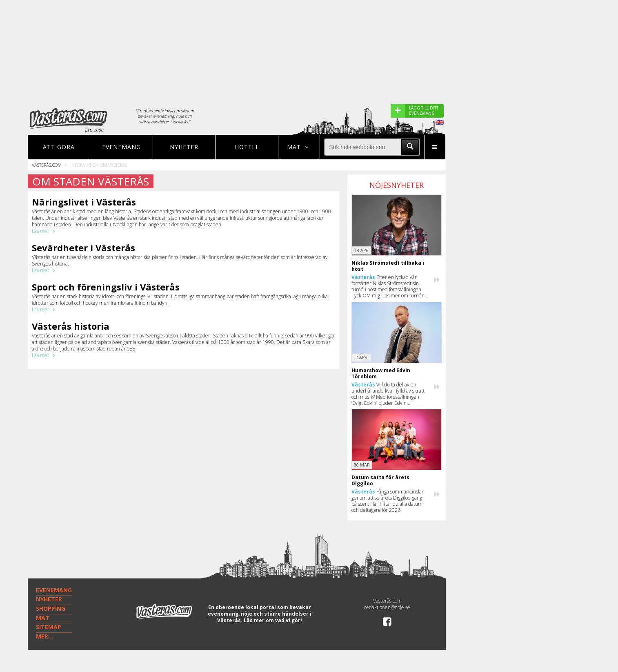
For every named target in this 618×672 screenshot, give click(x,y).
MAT (43, 618)
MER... (44, 636)
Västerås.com (47, 165)
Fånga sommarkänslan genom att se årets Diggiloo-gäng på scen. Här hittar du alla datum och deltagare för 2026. (388, 501)
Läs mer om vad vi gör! (273, 620)
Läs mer (45, 231)
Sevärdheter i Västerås (83, 248)
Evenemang (121, 147)
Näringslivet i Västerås (84, 202)
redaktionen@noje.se (387, 607)
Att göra (59, 147)
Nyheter (184, 147)
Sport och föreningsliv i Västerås (106, 287)
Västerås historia (71, 326)
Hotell (247, 147)
